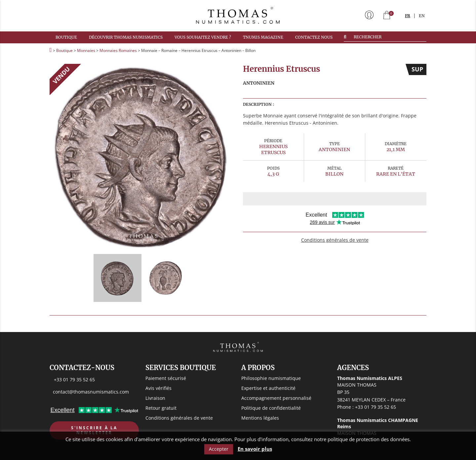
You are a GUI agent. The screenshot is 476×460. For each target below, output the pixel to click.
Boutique (66, 37)
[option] (141, 156)
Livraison (155, 398)
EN (422, 16)
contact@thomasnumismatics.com (91, 392)
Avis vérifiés (159, 388)
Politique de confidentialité (271, 408)
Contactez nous (314, 37)
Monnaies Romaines (118, 50)
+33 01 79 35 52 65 (74, 379)
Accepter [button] (219, 449)
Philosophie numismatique (271, 378)
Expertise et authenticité (268, 388)
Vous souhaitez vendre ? (203, 37)
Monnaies (86, 50)
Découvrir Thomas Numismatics (126, 37)
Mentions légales (260, 418)
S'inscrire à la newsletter (94, 430)
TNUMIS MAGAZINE (263, 37)
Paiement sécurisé (166, 378)
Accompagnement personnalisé (276, 398)
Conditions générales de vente (335, 240)
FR (408, 16)
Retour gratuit (161, 408)
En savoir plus (255, 449)
